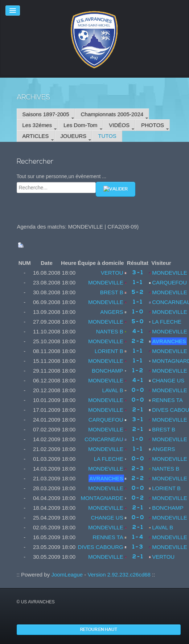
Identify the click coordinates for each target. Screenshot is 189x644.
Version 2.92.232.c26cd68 (119, 575)
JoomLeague (67, 575)
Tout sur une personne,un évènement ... (62, 176)
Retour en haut (99, 630)
